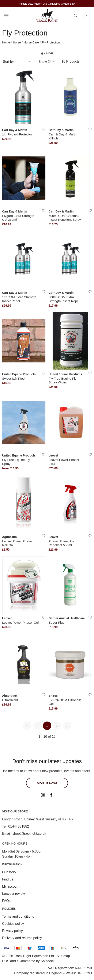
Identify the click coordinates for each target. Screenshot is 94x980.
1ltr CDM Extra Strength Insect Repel (19, 299)
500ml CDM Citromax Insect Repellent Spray (65, 218)
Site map (63, 956)
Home (6, 42)
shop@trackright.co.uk (29, 834)
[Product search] (76, 16)
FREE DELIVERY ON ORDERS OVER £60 (47, 4)
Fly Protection (51, 42)
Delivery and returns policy (22, 938)
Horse (17, 42)
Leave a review (14, 894)
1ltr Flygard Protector (17, 134)
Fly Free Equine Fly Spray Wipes (63, 380)
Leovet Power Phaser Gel (20, 623)
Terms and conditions (18, 916)
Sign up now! (47, 783)
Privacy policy (12, 931)
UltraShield (10, 700)
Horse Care (31, 42)
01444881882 (19, 826)
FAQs (6, 901)
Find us (8, 879)
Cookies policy (13, 924)
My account (11, 886)
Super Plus (56, 623)
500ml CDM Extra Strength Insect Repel (64, 299)
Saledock (48, 961)
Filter (47, 54)
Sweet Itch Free (13, 378)
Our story (9, 872)
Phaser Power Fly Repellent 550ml (61, 543)
